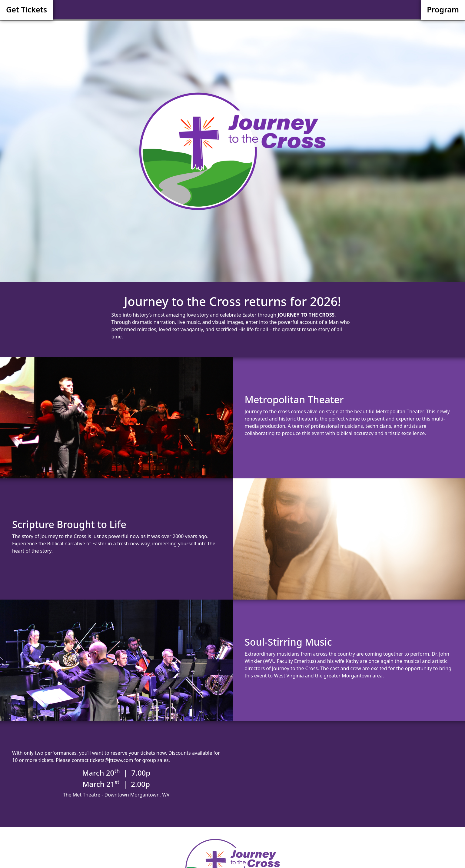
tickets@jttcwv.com (111, 760)
